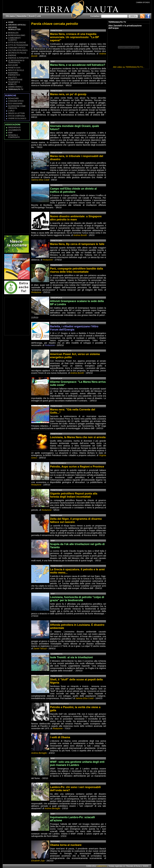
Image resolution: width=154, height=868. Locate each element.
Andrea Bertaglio (39, 753)
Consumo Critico (17, 48)
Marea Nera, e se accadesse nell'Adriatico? (78, 65)
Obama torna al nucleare (66, 845)
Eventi (32, 16)
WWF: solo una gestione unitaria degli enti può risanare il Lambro (77, 763)
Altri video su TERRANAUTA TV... (129, 67)
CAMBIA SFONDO (143, 2)
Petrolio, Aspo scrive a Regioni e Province (77, 467)
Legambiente (14, 130)
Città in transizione (18, 45)
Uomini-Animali (15, 87)
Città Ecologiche (17, 43)
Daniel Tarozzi (40, 648)
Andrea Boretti (80, 235)
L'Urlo (11, 111)
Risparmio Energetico (14, 74)
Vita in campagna (17, 116)
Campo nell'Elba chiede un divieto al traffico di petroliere (73, 190)
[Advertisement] (17, 187)
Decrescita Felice (17, 53)
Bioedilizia (13, 33)
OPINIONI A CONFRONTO (14, 136)
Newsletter (22, 16)
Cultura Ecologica (18, 50)
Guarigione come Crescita (17, 107)
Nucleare (13, 65)
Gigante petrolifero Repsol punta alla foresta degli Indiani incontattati (74, 495)
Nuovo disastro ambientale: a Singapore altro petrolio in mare (76, 218)
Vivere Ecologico (17, 118)
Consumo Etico (16, 101)
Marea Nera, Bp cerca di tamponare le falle (77, 244)
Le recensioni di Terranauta (16, 62)
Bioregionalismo (17, 35)
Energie (12, 55)
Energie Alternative (18, 58)
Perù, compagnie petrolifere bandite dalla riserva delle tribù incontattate (76, 270)
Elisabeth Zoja (38, 861)
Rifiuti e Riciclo (16, 70)
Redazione (48, 260)
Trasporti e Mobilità (14, 83)
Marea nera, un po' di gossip (68, 94)
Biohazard (13, 98)
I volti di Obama (60, 737)
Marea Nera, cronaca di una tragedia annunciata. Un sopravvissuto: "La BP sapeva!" (74, 37)
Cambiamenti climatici (14, 39)
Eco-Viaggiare (15, 104)
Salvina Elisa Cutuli (40, 180)
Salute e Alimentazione (15, 79)
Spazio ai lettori (16, 113)
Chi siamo (10, 16)
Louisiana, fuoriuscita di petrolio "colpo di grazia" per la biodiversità (77, 599)
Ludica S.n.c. (102, 866)
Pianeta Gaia (14, 68)
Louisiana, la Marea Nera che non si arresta (78, 437)
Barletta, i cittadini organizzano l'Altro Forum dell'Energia (74, 328)
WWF (10, 133)
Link (39, 16)
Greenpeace (14, 128)
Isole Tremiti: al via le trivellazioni (71, 657)
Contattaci (95, 16)
